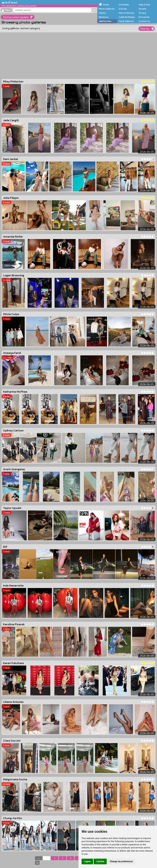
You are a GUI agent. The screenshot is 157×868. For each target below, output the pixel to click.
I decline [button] (100, 861)
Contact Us (144, 21)
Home (106, 5)
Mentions (103, 17)
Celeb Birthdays (127, 17)
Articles (123, 9)
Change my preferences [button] (121, 861)
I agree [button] (87, 861)
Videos (102, 13)
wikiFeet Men (105, 21)
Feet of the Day (126, 13)
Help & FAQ (144, 5)
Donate (142, 9)
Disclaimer (144, 17)
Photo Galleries (107, 9)
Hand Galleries (126, 21)
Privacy (143, 13)
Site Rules (124, 5)
